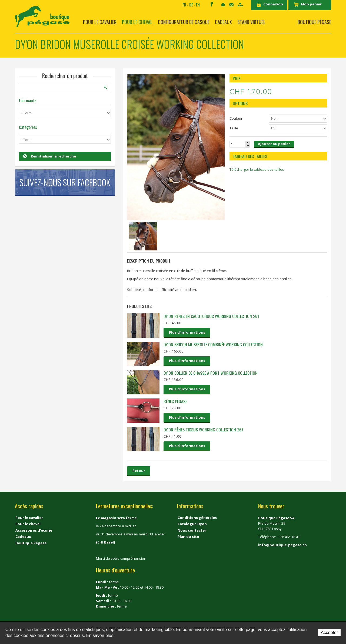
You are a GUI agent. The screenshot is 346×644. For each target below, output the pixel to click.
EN (198, 5)
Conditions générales (197, 518)
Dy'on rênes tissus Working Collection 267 (203, 430)
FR (184, 5)
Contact (231, 5)
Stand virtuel (251, 22)
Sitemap (240, 5)
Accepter (329, 633)
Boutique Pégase (314, 22)
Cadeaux (223, 22)
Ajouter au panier (274, 144)
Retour (139, 471)
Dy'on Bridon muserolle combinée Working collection (213, 344)
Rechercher (106, 88)
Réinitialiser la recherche (49, 156)
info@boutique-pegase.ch (282, 545)
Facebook (212, 4)
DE (191, 5)
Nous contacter (192, 530)
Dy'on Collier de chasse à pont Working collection (211, 373)
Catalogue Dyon (192, 524)
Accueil (223, 4)
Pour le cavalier (100, 22)
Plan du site (188, 536)
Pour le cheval (137, 22)
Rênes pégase (175, 401)
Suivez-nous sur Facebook (65, 182)
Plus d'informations (187, 332)
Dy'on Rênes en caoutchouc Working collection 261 (211, 316)
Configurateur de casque (184, 22)
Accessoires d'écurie (34, 530)
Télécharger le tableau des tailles (257, 169)
